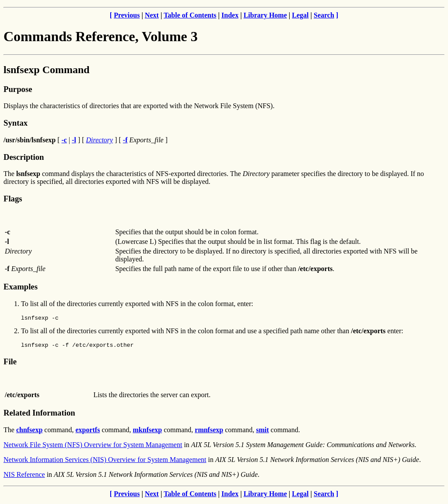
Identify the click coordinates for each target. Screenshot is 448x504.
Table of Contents (190, 15)
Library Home (265, 15)
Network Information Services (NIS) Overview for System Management (105, 462)
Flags (13, 199)
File (10, 364)
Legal (300, 15)
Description (24, 157)
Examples (21, 287)
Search (324, 15)
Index (230, 15)
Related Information (39, 415)
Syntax (16, 123)
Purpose (18, 89)
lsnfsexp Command (47, 70)
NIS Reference (24, 477)
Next (152, 15)
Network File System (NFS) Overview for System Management (93, 447)
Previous (127, 15)
